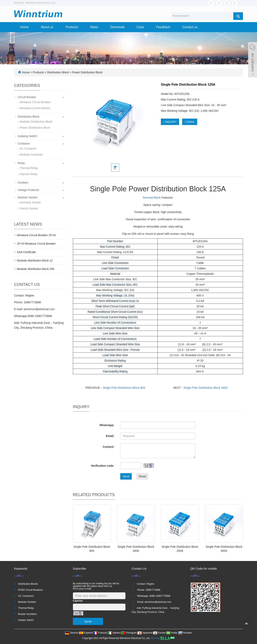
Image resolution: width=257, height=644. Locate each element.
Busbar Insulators (27, 614)
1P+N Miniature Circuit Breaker (36, 244)
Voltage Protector (28, 190)
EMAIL (190, 122)
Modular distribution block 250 (36, 269)
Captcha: (78, 601)
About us (47, 27)
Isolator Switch (26, 620)
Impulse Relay (29, 174)
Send (126, 476)
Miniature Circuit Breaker (35, 102)
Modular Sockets (27, 602)
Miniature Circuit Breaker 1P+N (36, 235)
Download (117, 27)
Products (72, 27)
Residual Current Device (35, 108)
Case (140, 27)
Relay (21, 163)
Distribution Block (58, 72)
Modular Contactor (31, 155)
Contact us (190, 27)
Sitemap (155, 638)
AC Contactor (28, 149)
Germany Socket (30, 202)
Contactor (24, 144)
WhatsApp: (107, 425)
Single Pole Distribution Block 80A (124, 388)
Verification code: (103, 466)
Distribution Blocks (28, 584)
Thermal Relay (29, 168)
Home (24, 27)
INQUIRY (170, 122)
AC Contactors (26, 596)
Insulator (23, 183)
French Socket (29, 208)
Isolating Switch (27, 136)
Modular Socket (27, 197)
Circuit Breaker (27, 97)
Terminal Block (151, 198)
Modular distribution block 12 (35, 260)
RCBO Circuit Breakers (30, 590)
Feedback (163, 27)
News (94, 27)
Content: (109, 447)
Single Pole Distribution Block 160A (205, 388)
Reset (142, 476)
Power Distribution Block (87, 72)
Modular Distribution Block (36, 122)
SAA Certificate (26, 252)
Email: (110, 436)
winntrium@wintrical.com (39, 309)
